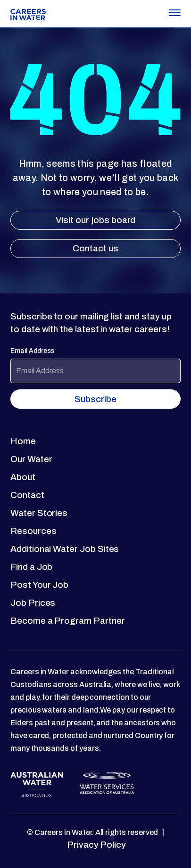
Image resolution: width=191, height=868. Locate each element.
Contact (27, 495)
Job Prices (33, 603)
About (23, 477)
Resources (33, 531)
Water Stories (39, 513)
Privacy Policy (95, 845)
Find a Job (31, 567)
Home (23, 441)
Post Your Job (39, 585)
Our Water (31, 459)
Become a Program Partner (68, 621)
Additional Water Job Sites (65, 549)
